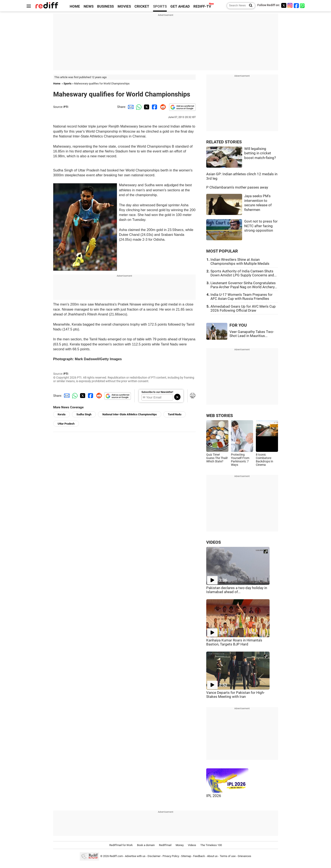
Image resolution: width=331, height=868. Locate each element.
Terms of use (228, 856)
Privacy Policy (171, 856)
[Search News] (249, 6)
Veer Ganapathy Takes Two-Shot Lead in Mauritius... (252, 334)
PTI (66, 107)
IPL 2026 (214, 796)
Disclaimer (154, 856)
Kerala (62, 414)
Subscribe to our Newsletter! (157, 392)
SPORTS (160, 6)
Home (57, 84)
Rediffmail (165, 845)
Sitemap (186, 856)
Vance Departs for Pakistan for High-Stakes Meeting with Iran (235, 695)
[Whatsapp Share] (138, 107)
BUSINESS (105, 6)
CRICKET (142, 6)
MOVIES (124, 6)
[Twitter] (284, 5)
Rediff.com (116, 856)
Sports (68, 84)
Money (180, 845)
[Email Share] (130, 107)
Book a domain (146, 845)
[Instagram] (290, 5)
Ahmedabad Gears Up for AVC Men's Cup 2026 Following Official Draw (243, 308)
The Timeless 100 (211, 845)
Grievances (244, 856)
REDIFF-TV (202, 6)
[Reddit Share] (162, 107)
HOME (75, 6)
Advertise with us (135, 856)
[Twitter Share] (146, 107)
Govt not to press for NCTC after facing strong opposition (261, 226)
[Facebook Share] (154, 107)
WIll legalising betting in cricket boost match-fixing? (260, 153)
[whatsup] (303, 5)
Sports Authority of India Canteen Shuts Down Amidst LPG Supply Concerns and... (244, 273)
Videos (192, 845)
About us (212, 856)
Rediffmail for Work (121, 845)
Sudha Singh (84, 414)
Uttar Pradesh (66, 424)
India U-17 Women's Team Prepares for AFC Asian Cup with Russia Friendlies (241, 297)
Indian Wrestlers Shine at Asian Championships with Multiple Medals (240, 262)
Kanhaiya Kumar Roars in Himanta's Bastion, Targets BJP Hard (234, 642)
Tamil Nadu (175, 414)
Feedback (199, 856)
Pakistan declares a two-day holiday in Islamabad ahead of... (237, 590)
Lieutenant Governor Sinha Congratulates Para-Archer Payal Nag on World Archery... (244, 285)
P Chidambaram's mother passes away (237, 187)
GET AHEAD (180, 6)
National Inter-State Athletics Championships (130, 414)
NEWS (89, 6)
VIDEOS (214, 542)
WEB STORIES (220, 416)
